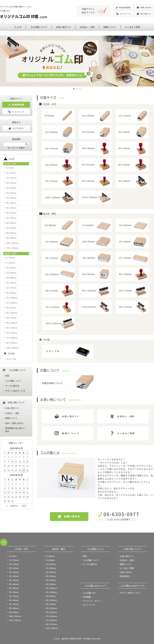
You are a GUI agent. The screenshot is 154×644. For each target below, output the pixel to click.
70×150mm (12, 338)
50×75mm (11, 318)
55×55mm (11, 218)
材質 (7, 376)
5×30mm (11, 258)
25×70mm (11, 288)
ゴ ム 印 (18, 27)
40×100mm (12, 313)
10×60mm (11, 268)
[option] (77, 61)
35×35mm (11, 198)
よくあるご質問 (132, 27)
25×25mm (11, 188)
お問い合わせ (126, 572)
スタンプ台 (11, 359)
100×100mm (12, 243)
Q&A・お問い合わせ (14, 423)
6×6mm (10, 168)
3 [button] (80, 88)
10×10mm (11, 173)
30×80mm (11, 293)
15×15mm (11, 178)
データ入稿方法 (12, 386)
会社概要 (87, 597)
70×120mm (12, 333)
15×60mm (11, 273)
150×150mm (12, 248)
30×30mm (11, 193)
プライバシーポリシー (93, 601)
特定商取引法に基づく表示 (15, 430)
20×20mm (11, 183)
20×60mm (11, 283)
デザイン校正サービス (15, 391)
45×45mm (11, 208)
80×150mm (12, 343)
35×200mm (12, 303)
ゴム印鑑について (39, 27)
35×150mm (12, 298)
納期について (110, 27)
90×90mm (11, 238)
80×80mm (11, 233)
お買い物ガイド (63, 27)
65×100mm (12, 323)
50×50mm (11, 213)
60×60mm (11, 223)
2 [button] (77, 88)
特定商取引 (125, 576)
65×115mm (12, 328)
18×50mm (11, 278)
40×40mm (11, 203)
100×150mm (12, 348)
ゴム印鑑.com (89, 593)
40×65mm (11, 308)
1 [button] (74, 88)
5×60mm (11, 263)
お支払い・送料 (87, 27)
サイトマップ (89, 605)
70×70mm (11, 228)
